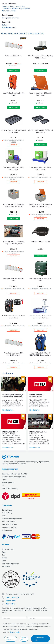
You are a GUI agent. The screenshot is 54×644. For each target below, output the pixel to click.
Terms (4, 516)
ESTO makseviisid (9, 521)
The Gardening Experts (10, 564)
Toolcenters (11, 604)
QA (3, 485)
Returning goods (8, 482)
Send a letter (11, 601)
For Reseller (6, 566)
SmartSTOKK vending (10, 488)
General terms (7, 510)
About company (8, 549)
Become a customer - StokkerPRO (14, 474)
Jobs (4, 555)
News (4, 561)
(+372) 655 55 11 (12, 597)
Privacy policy (15, 632)
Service (5, 480)
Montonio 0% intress (9, 524)
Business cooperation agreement (14, 477)
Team (4, 552)
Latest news (7, 373)
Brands (4, 558)
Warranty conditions (9, 527)
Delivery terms (7, 530)
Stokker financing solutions (12, 519)
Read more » (8, 410)
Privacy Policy (7, 513)
